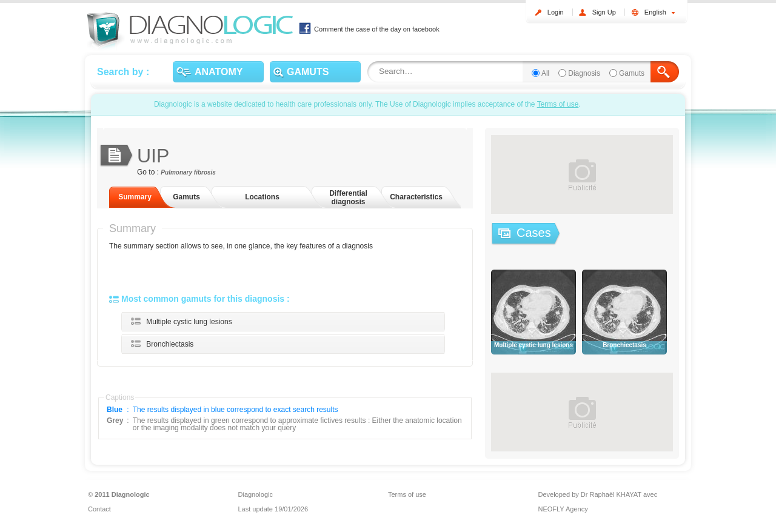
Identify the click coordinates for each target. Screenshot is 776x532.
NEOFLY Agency (563, 509)
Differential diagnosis (348, 198)
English (660, 12)
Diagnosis (584, 73)
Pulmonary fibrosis (188, 172)
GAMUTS (301, 72)
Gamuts (632, 73)
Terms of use (558, 104)
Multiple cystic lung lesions (189, 322)
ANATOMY (209, 72)
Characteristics (416, 197)
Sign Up (604, 12)
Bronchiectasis (170, 344)
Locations (262, 197)
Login (556, 12)
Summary (135, 197)
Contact (99, 509)
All (545, 73)
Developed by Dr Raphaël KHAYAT (590, 494)
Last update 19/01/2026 (273, 509)
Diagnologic (256, 494)
